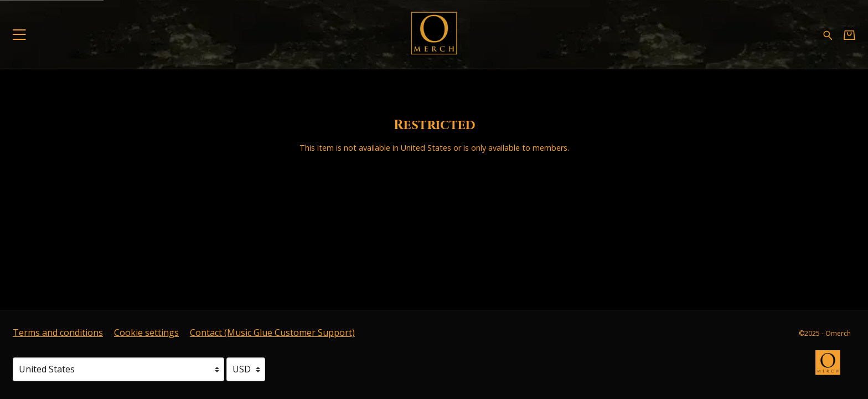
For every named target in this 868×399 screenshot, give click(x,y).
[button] (19, 35)
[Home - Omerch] (434, 35)
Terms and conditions (58, 332)
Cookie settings (146, 332)
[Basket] (849, 35)
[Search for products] (828, 34)
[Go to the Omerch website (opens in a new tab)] (833, 368)
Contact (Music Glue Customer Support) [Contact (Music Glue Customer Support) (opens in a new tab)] (272, 332)
